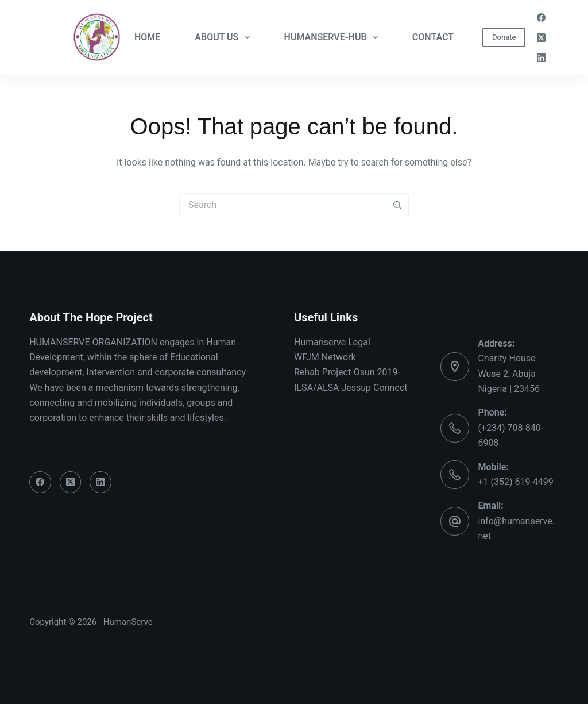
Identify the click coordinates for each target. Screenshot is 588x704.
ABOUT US (224, 37)
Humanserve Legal (332, 342)
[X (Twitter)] (541, 38)
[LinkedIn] (541, 58)
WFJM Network (325, 357)
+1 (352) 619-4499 (515, 482)
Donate (504, 37)
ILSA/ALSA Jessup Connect (351, 388)
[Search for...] (283, 205)
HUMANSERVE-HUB (333, 37)
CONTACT (433, 37)
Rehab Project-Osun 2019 (346, 372)
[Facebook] (541, 18)
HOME (147, 37)
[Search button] (397, 205)
